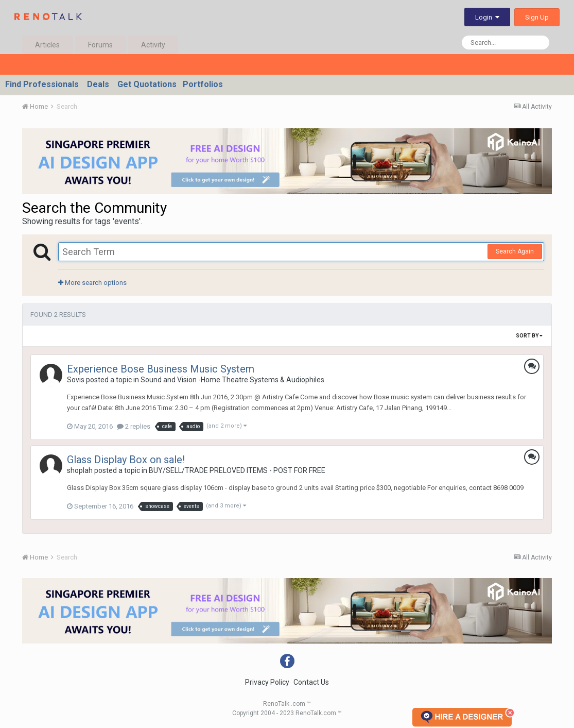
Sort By (529, 336)
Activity (153, 45)
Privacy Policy (267, 682)
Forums (100, 45)
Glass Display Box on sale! (126, 460)
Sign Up (537, 17)
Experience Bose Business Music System (161, 369)
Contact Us (311, 682)
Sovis (76, 380)
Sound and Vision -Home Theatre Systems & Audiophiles (232, 380)
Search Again (515, 251)
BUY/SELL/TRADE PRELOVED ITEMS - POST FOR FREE (237, 470)
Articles (47, 45)
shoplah (80, 470)
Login (487, 17)
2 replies (134, 426)
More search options (92, 283)
